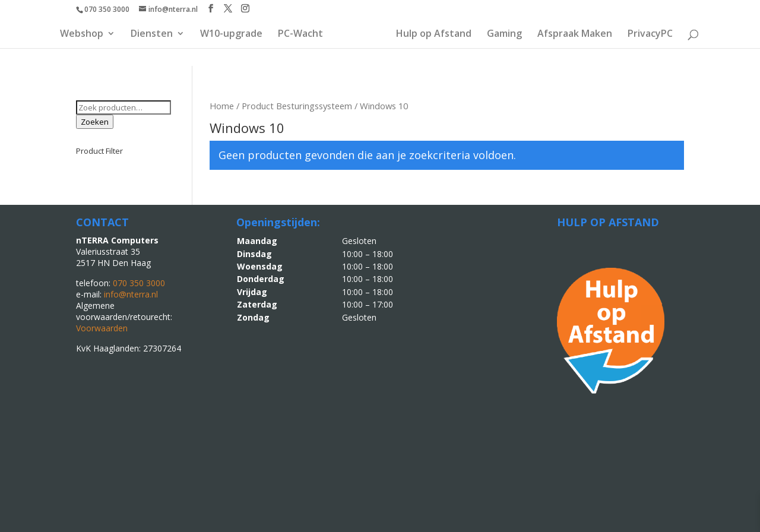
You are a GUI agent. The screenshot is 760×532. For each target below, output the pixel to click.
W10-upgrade (231, 34)
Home (222, 106)
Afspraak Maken (575, 34)
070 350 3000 (107, 9)
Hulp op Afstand (434, 34)
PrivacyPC (650, 34)
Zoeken (95, 122)
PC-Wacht (300, 34)
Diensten (152, 34)
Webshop (82, 34)
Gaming (504, 34)
